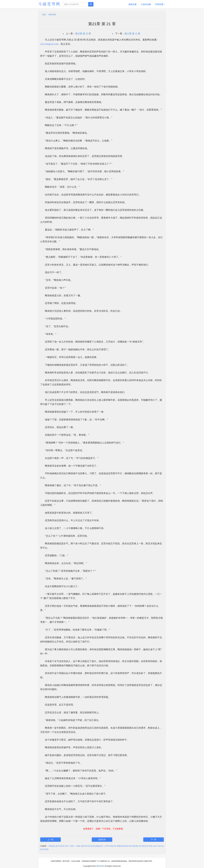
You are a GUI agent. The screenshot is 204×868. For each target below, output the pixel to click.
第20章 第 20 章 (83, 34)
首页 (44, 15)
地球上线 (152, 846)
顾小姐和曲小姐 (135, 846)
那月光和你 (60, 846)
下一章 (154, 840)
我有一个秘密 (75, 846)
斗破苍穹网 (49, 4)
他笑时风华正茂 (87, 846)
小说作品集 (146, 4)
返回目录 (102, 840)
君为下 (67, 846)
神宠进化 (52, 846)
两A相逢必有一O (99, 846)
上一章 (50, 840)
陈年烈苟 (52, 15)
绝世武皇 (145, 846)
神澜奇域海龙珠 (123, 846)
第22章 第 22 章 (132, 34)
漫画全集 (133, 4)
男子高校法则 (111, 846)
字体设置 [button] (160, 4)
